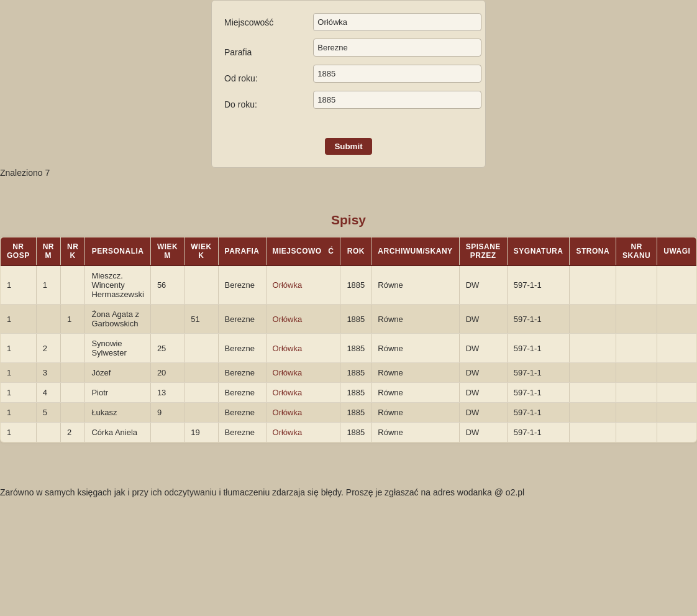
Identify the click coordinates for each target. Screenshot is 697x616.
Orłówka (288, 285)
